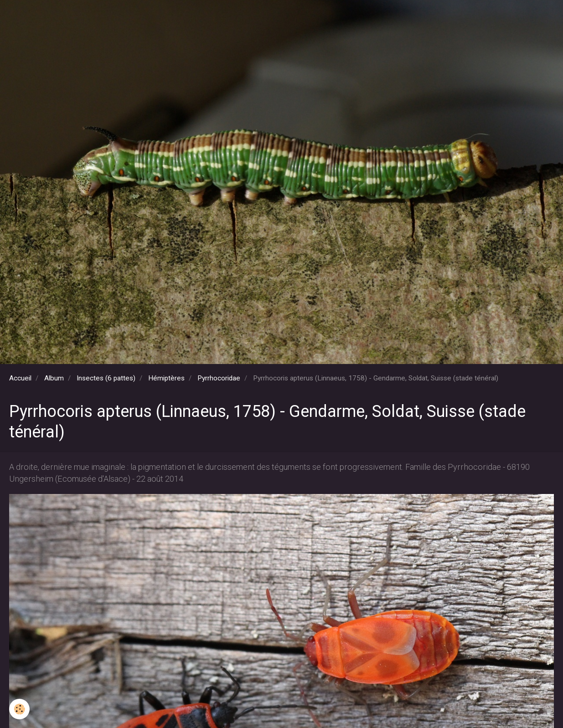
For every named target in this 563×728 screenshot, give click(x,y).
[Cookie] (19, 709)
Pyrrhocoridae (219, 378)
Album (54, 378)
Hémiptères (166, 378)
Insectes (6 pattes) (106, 378)
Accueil (20, 378)
